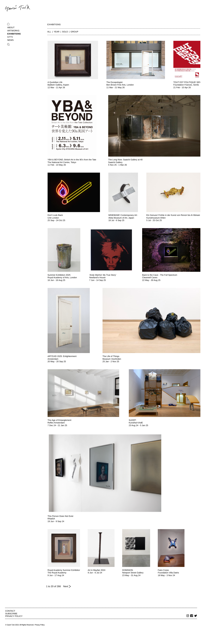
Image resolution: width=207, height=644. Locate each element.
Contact (10, 611)
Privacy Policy (14, 616)
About (11, 27)
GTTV (10, 37)
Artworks (13, 31)
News (10, 40)
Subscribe (11, 614)
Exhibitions (14, 34)
